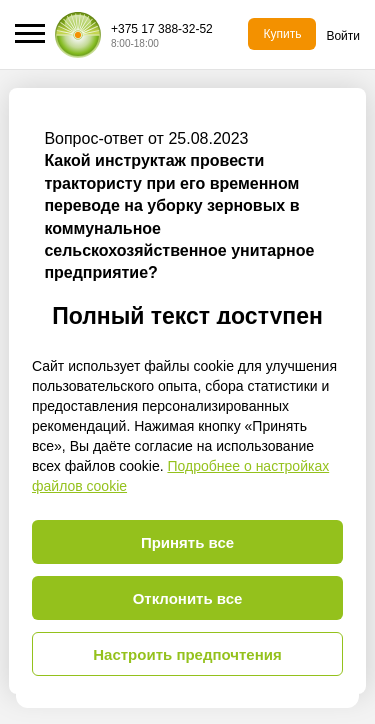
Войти (343, 36)
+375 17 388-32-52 (162, 29)
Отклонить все (188, 598)
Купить (282, 34)
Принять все (187, 542)
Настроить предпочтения (187, 654)
